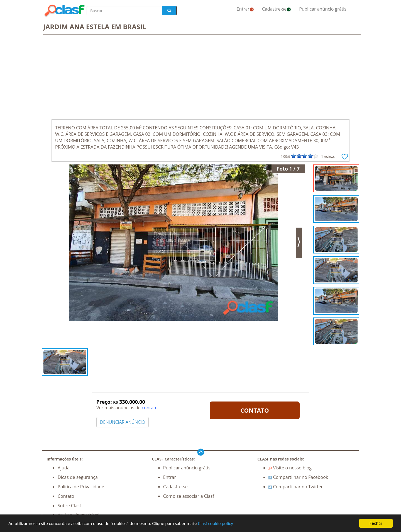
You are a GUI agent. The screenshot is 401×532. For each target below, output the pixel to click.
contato (150, 408)
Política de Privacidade (81, 487)
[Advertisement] (200, 78)
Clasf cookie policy (216, 524)
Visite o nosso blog (290, 468)
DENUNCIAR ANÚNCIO (123, 422)
